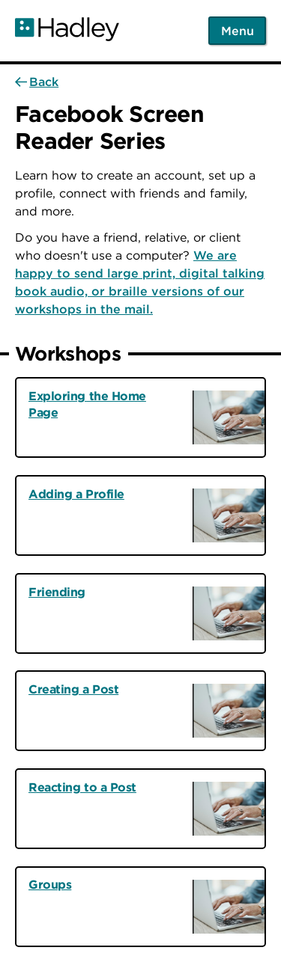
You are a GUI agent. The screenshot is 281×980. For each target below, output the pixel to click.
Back (44, 82)
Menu (238, 31)
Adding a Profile (76, 494)
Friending (57, 592)
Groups (50, 884)
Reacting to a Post (82, 787)
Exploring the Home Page (87, 404)
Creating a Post (73, 689)
